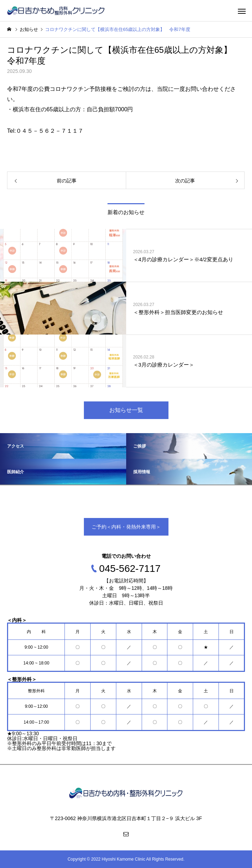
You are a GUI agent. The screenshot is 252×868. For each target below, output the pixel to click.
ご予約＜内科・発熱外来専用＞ (126, 527)
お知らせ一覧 (126, 410)
